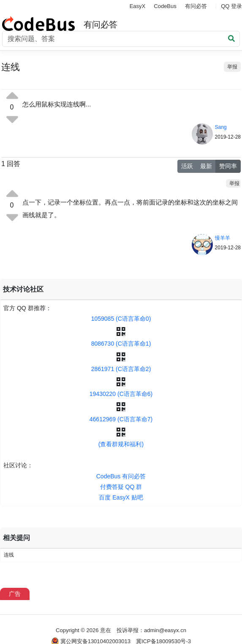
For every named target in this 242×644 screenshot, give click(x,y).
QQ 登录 (231, 6)
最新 (206, 166)
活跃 (187, 166)
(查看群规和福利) (121, 444)
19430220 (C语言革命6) (121, 394)
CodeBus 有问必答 (121, 476)
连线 (9, 555)
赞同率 (228, 166)
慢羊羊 (223, 238)
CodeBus (165, 6)
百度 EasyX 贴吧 (121, 497)
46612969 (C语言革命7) (121, 419)
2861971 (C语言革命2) (121, 369)
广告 (15, 594)
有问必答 (196, 6)
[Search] (121, 39)
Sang (221, 127)
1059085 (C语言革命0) (121, 319)
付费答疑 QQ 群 (121, 487)
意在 (106, 630)
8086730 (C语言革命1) (121, 344)
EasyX (138, 6)
